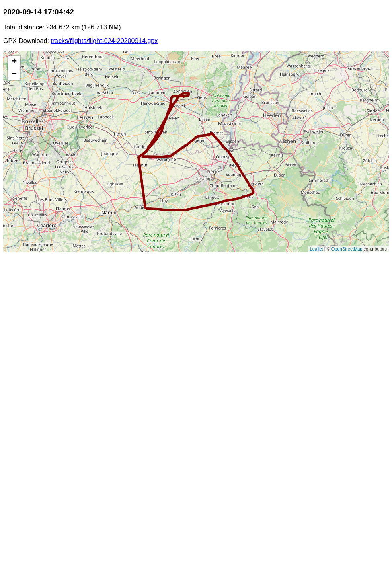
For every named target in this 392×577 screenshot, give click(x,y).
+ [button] (14, 62)
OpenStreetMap (347, 249)
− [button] (14, 74)
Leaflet (317, 249)
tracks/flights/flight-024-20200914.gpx (104, 41)
